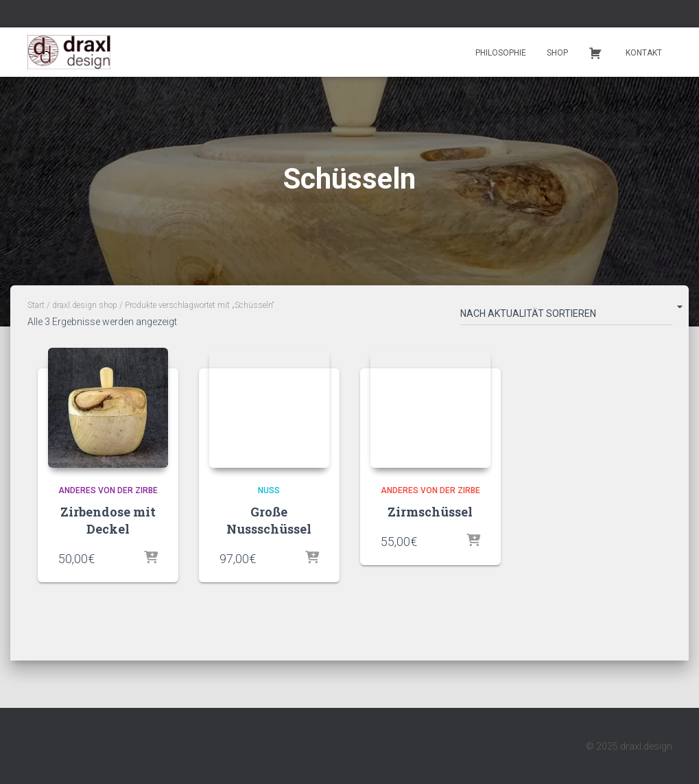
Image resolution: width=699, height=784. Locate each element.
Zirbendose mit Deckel (108, 520)
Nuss (269, 490)
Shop (557, 53)
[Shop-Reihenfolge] (566, 316)
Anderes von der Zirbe (108, 490)
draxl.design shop (85, 305)
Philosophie (501, 53)
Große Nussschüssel (269, 520)
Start (36, 305)
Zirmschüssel (430, 512)
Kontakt (644, 53)
